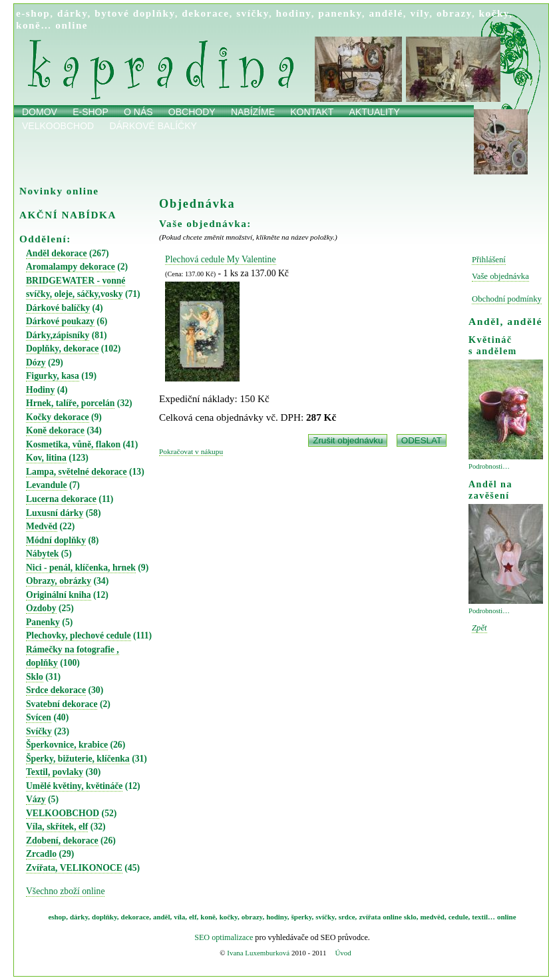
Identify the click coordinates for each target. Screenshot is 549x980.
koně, (209, 917)
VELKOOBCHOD (63, 813)
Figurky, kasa (53, 376)
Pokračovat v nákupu (191, 451)
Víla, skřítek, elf (57, 827)
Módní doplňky (56, 540)
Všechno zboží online (65, 891)
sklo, (411, 917)
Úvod (343, 953)
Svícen (39, 717)
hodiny (294, 13)
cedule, (459, 917)
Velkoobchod (58, 126)
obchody (192, 112)
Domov (40, 112)
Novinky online (59, 191)
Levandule (47, 485)
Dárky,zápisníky (58, 335)
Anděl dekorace (57, 253)
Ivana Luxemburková (258, 953)
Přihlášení (489, 260)
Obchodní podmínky (507, 299)
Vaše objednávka (500, 276)
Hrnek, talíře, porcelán (70, 403)
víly (420, 13)
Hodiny (40, 390)
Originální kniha (59, 595)
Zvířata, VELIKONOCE (74, 868)
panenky (340, 13)
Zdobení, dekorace (62, 841)
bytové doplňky (134, 13)
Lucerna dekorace (61, 499)
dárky (73, 13)
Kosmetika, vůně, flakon (73, 444)
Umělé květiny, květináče (74, 786)
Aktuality (375, 112)
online (72, 25)
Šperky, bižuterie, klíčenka (78, 759)
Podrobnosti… (489, 466)
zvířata (370, 917)
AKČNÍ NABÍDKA (68, 215)
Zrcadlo (41, 854)
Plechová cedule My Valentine (220, 259)
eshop (57, 917)
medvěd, (434, 917)
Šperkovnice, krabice (67, 745)
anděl (162, 917)
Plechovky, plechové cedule (79, 635)
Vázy (36, 799)
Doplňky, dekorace (62, 349)
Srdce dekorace (56, 690)
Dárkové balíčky (153, 126)
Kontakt (312, 112)
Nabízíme (253, 112)
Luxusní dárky (55, 513)
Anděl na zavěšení (490, 490)
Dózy (36, 363)
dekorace (205, 13)
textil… (483, 917)
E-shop (91, 112)
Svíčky (39, 731)
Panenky (43, 622)
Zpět (479, 628)
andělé (386, 13)
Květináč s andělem (493, 345)
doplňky (104, 917)
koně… (34, 25)
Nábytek (42, 554)
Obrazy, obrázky (59, 581)
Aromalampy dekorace (71, 267)
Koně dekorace (55, 430)
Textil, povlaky (55, 772)
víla (179, 917)
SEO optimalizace (224, 937)
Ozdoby (41, 608)
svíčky (253, 13)
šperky (302, 917)
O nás (138, 112)
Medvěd (42, 526)
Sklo (35, 677)
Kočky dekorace (58, 417)
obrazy (454, 13)
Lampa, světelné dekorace (77, 472)
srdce (347, 917)
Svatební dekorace (62, 704)
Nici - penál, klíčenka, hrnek (81, 568)
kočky (494, 13)
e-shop (33, 13)
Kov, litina (46, 458)
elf (193, 917)
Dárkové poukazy (60, 321)
